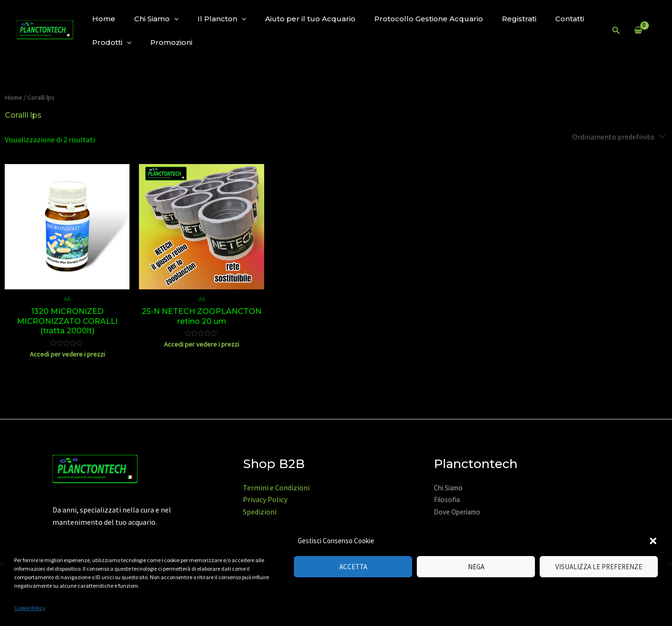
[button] (653, 541)
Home (104, 19)
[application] (174, 19)
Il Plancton (222, 19)
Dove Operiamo (457, 512)
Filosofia (447, 500)
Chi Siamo (156, 19)
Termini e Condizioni (276, 487)
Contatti (570, 19)
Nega (476, 567)
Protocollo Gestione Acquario (429, 19)
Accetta (353, 567)
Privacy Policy (265, 499)
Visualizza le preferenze (599, 567)
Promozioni (171, 42)
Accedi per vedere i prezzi (67, 354)
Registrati (519, 19)
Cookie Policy (30, 608)
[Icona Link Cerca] (616, 31)
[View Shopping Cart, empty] (638, 31)
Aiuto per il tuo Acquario (310, 19)
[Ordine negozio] (618, 137)
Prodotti (112, 42)
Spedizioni (260, 512)
